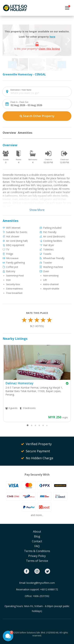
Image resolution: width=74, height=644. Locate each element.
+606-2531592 (41, 596)
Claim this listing (49, 49)
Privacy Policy (37, 556)
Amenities (25, 133)
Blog (37, 536)
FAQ (37, 546)
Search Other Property (37, 116)
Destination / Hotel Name (21, 90)
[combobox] (40, 93)
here (52, 37)
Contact (37, 541)
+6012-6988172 (49, 589)
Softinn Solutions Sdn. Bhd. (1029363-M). (39, 633)
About (37, 532)
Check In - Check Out (19, 102)
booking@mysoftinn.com (41, 583)
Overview (9, 133)
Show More (37, 210)
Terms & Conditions (37, 551)
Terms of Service (37, 561)
